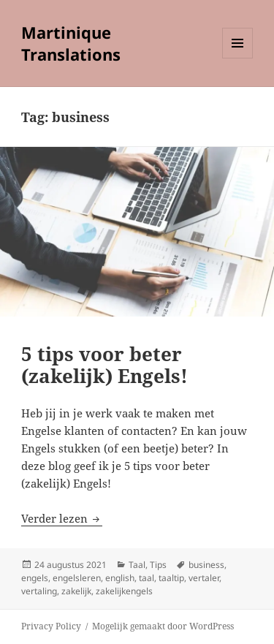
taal (146, 578)
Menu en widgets (238, 58)
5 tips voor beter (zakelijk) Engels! (104, 365)
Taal (137, 565)
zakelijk (76, 591)
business (206, 565)
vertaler (204, 578)
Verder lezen (62, 518)
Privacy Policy (51, 626)
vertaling (39, 591)
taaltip (171, 578)
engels (35, 578)
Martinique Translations (71, 43)
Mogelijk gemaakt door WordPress (163, 626)
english (120, 578)
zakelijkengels (124, 591)
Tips (158, 565)
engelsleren (77, 578)
